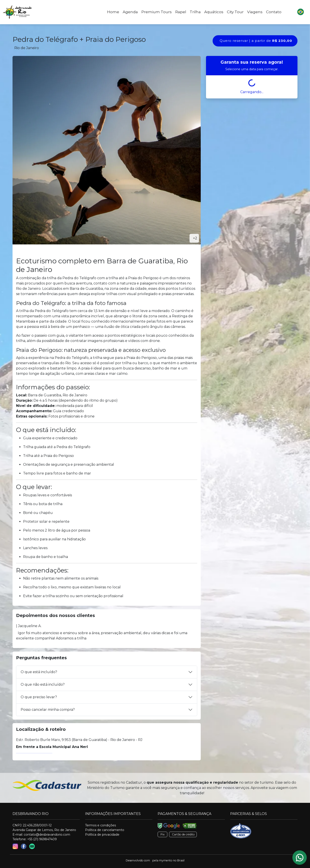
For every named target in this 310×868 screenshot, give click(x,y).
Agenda (130, 12)
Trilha (195, 12)
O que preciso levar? (39, 697)
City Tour (235, 12)
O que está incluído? (39, 672)
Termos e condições (100, 825)
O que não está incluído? (43, 684)
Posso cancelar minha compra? (48, 710)
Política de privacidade (102, 835)
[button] (301, 12)
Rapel (181, 12)
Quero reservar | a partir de (256, 41)
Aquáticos (214, 12)
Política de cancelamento (105, 830)
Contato (274, 12)
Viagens (255, 12)
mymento (166, 860)
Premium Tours (157, 12)
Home (113, 12)
